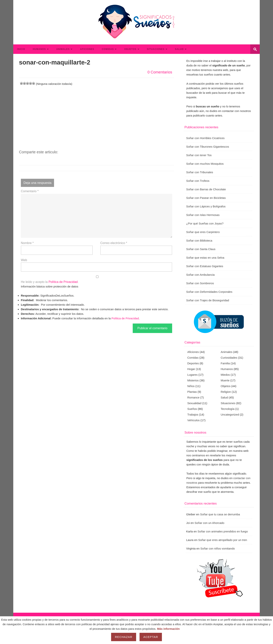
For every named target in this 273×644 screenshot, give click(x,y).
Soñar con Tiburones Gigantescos (208, 147)
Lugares (192, 375)
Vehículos (193, 420)
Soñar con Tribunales (200, 172)
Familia (225, 363)
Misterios (193, 380)
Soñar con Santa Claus (201, 249)
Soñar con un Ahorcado (209, 523)
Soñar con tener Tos (199, 155)
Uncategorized (230, 415)
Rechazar (124, 637)
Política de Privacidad (63, 282)
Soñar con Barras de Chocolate (206, 189)
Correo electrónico (114, 243)
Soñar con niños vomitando (218, 548)
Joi (188, 523)
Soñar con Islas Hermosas (203, 215)
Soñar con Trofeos (198, 181)
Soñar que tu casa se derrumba (220, 514)
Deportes (193, 363)
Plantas (192, 392)
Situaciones (156, 49)
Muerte (225, 380)
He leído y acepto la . (96, 279)
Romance (193, 397)
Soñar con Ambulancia (200, 275)
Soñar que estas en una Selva (205, 258)
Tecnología (228, 409)
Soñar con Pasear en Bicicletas (206, 198)
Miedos (225, 375)
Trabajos (193, 415)
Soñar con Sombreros (200, 283)
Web (24, 260)
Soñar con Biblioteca (199, 241)
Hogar (191, 369)
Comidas (108, 49)
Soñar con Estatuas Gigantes (205, 266)
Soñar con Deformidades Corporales (209, 292)
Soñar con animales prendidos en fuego (223, 531)
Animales (63, 49)
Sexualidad (194, 403)
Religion (226, 392)
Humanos (39, 49)
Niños (191, 386)
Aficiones (87, 49)
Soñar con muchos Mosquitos (205, 164)
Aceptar (151, 637)
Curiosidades (229, 358)
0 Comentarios (160, 72)
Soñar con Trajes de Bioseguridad (208, 300)
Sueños (192, 409)
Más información (168, 629)
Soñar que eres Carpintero (203, 232)
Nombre (27, 243)
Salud (179, 49)
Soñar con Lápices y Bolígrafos (206, 206)
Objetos (130, 49)
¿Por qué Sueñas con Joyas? (205, 223)
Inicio (21, 49)
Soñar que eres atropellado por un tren (223, 540)
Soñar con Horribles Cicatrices (205, 138)
